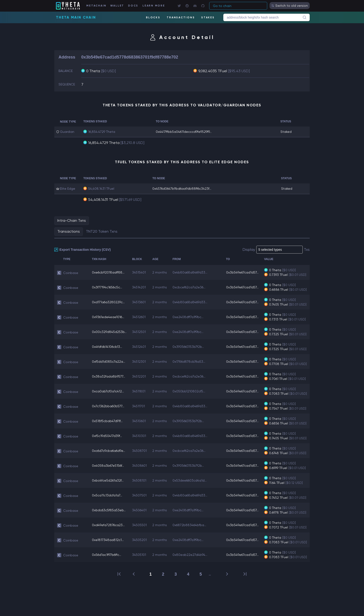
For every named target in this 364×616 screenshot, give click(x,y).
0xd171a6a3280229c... (108, 302)
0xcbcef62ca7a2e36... (189, 287)
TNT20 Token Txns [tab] (102, 231)
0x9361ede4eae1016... (108, 317)
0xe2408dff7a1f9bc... (188, 317)
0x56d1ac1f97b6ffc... (107, 555)
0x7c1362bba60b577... (108, 406)
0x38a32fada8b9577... (109, 376)
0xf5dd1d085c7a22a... (109, 362)
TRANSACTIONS (181, 18)
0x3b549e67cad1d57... (242, 272)
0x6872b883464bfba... (189, 525)
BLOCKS (153, 18)
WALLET (117, 6)
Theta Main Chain (76, 17)
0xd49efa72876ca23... (108, 525)
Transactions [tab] (69, 231)
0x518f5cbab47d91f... (107, 421)
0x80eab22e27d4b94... (190, 555)
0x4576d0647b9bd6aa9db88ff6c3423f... (182, 189)
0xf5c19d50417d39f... (107, 436)
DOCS (133, 6)
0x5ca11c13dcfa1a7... (107, 495)
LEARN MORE (154, 6)
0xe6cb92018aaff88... (108, 272)
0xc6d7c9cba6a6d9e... (109, 451)
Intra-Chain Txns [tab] (72, 220)
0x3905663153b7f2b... (188, 347)
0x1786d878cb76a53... (189, 362)
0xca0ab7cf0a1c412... (108, 391)
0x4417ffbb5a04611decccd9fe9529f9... (184, 132)
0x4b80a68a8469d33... (190, 272)
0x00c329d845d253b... (109, 332)
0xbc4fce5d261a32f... (108, 480)
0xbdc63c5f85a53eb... (109, 510)
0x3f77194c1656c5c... (107, 287)
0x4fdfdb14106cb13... (107, 347)
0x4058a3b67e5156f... (108, 466)
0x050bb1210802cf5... (189, 391)
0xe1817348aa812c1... (108, 540)
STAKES (208, 18)
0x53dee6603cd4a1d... (190, 480)
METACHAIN (96, 6)
